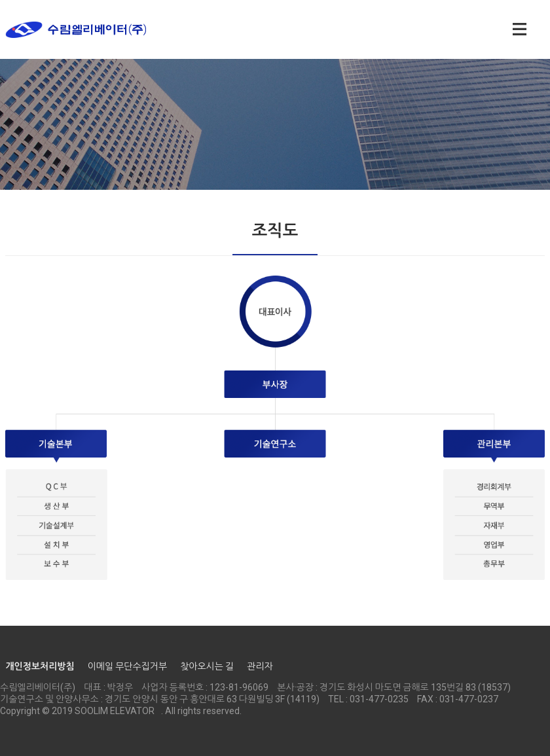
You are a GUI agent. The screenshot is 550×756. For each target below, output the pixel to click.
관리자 (260, 666)
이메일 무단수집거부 (127, 666)
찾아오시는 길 (207, 666)
